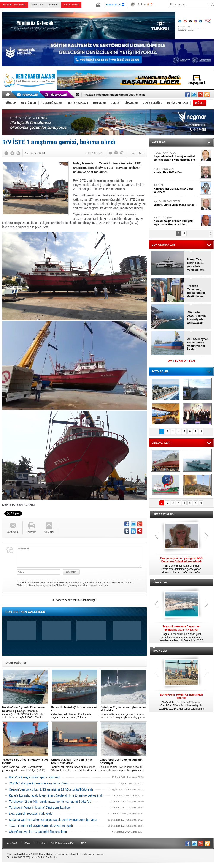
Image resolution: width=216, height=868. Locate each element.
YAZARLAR (159, 142)
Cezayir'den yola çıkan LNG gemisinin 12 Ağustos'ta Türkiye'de (51, 789)
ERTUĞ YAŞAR (176, 221)
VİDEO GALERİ (161, 443)
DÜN (170, 361)
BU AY (192, 361)
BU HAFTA (181, 361)
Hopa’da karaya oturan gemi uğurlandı (35, 777)
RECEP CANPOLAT (176, 156)
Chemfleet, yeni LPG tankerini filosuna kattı (38, 832)
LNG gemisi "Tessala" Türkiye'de (31, 814)
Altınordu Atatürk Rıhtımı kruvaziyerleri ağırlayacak (197, 318)
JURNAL (176, 189)
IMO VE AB (160, 651)
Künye (28, 843)
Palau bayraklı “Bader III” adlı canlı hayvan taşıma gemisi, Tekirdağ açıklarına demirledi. (75, 712)
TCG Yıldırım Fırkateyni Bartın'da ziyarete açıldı (41, 826)
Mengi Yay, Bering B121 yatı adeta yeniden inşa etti (196, 265)
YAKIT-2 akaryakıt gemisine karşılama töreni (39, 783)
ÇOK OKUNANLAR (163, 245)
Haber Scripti (38, 857)
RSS (84, 843)
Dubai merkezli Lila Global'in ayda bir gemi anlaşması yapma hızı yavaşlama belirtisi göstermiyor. (123, 765)
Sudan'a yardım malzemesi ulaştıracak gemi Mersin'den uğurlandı (53, 820)
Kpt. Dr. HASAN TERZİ (176, 203)
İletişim (41, 843)
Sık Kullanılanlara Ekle (63, 843)
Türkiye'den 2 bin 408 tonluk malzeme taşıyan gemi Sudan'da (50, 802)
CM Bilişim (51, 857)
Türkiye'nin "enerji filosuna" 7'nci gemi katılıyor (40, 808)
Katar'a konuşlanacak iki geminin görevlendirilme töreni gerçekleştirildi (56, 795)
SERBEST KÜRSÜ (164, 514)
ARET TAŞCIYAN (176, 171)
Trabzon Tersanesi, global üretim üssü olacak (114, 95)
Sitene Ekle (37, 5)
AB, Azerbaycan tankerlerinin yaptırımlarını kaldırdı (198, 344)
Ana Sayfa (13, 843)
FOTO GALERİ (160, 372)
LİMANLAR (160, 583)
